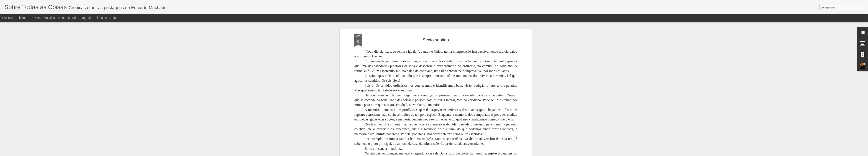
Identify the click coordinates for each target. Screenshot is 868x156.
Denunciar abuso (466, 154)
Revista (35, 18)
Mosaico (49, 18)
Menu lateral (67, 18)
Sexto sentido (436, 23)
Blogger (451, 154)
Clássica (8, 18)
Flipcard (22, 18)
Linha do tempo (107, 18)
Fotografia (86, 18)
